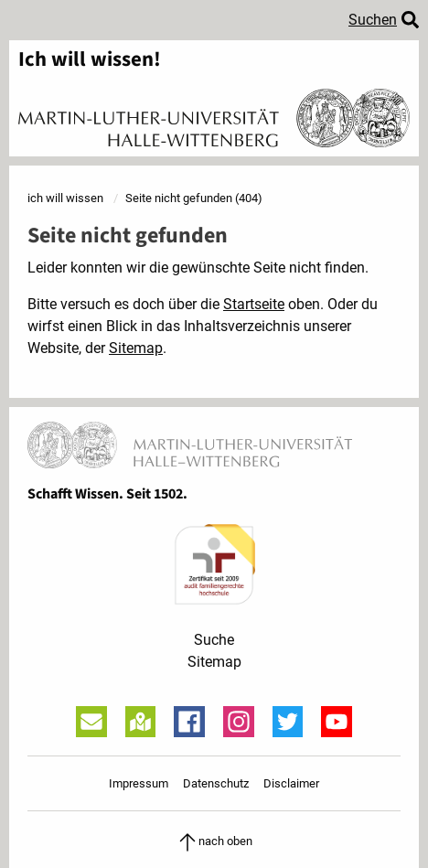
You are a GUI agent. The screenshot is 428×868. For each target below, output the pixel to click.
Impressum (139, 783)
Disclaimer (291, 783)
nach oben (214, 841)
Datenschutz (216, 783)
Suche (214, 640)
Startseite (254, 304)
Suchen (373, 20)
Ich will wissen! (90, 60)
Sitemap (136, 348)
